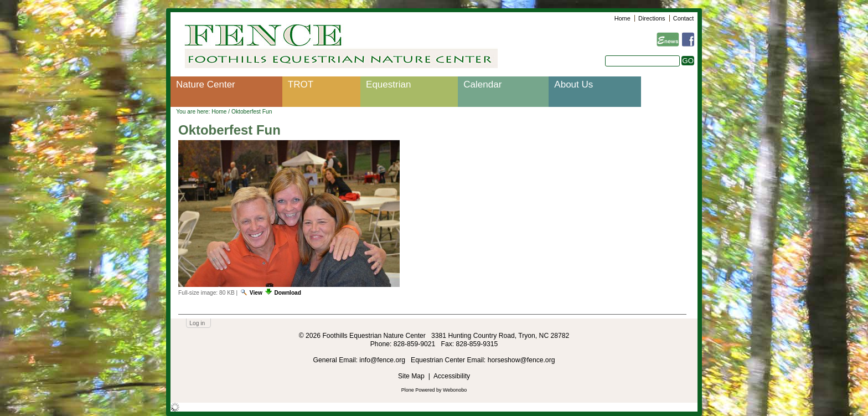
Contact (683, 18)
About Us (573, 84)
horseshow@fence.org (521, 360)
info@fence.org (383, 360)
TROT (301, 84)
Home (622, 18)
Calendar (482, 84)
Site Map (411, 376)
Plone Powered (418, 390)
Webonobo (455, 390)
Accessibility (452, 376)
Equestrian (388, 84)
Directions (652, 18)
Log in (197, 323)
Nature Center (206, 84)
